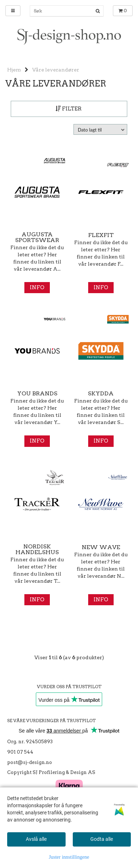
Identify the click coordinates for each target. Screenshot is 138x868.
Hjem (14, 70)
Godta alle (102, 839)
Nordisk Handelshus (37, 549)
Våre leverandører (56, 70)
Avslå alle (36, 839)
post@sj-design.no (30, 762)
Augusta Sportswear (37, 237)
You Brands (37, 394)
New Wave (101, 547)
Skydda (101, 394)
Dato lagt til (90, 130)
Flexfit (101, 235)
